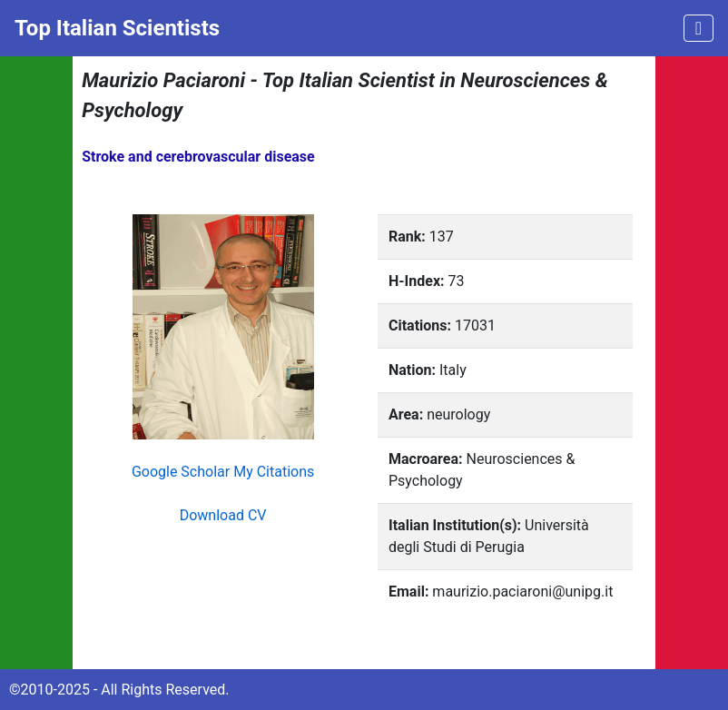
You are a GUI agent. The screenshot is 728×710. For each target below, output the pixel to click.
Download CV (223, 515)
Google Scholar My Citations (223, 472)
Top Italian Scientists (117, 28)
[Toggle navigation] (698, 28)
